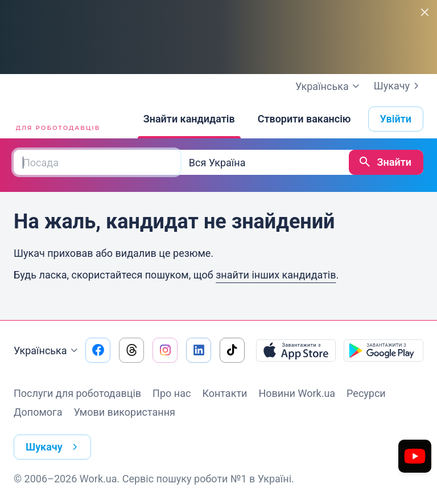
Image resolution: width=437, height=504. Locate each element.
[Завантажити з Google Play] (384, 350)
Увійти (396, 119)
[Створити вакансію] (304, 119)
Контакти (224, 393)
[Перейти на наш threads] (131, 350)
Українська (47, 351)
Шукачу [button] (54, 447)
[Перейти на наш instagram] (165, 350)
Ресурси (366, 393)
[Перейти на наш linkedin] (199, 350)
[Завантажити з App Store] (296, 350)
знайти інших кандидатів (276, 275)
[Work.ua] (56, 119)
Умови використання (124, 412)
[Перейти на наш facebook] (98, 350)
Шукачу (399, 86)
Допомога (38, 412)
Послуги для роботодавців (77, 393)
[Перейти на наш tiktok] (232, 350)
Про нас (172, 393)
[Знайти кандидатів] (189, 119)
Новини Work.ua (297, 393)
